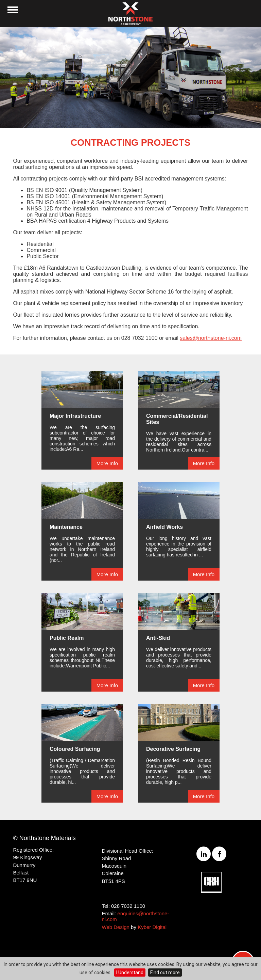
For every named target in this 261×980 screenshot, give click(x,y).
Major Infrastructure (75, 416)
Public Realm (67, 638)
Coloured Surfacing (75, 749)
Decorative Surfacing (173, 749)
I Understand (130, 973)
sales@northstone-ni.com (211, 338)
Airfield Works (164, 527)
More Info (107, 463)
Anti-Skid (158, 638)
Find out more (165, 973)
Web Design (116, 927)
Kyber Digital (152, 927)
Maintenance (66, 527)
